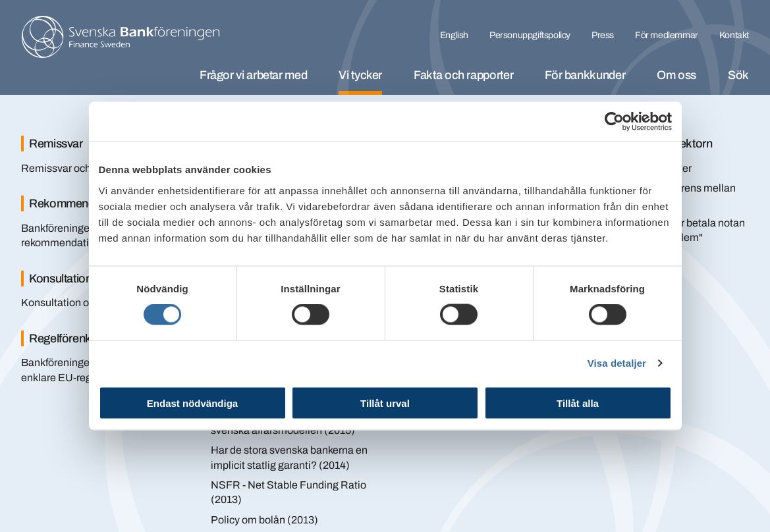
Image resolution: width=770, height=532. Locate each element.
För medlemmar (667, 35)
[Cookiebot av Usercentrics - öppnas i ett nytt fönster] (614, 122)
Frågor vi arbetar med (253, 75)
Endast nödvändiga (192, 403)
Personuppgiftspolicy (530, 35)
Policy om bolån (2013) (264, 520)
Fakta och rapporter (463, 75)
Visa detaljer (617, 363)
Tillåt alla (578, 403)
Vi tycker (360, 75)
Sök (738, 75)
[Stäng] (724, 124)
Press (603, 35)
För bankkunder (585, 75)
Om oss (676, 75)
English (454, 35)
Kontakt (734, 35)
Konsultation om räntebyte (83, 303)
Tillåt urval (385, 403)
